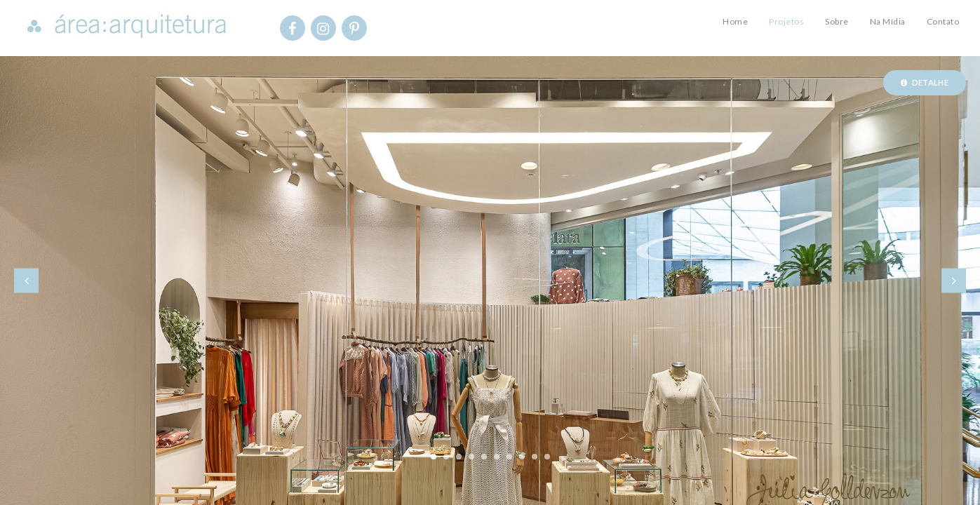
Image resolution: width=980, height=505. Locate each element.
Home (735, 21)
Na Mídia (888, 21)
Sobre (837, 21)
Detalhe (925, 82)
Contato (943, 21)
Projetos (786, 21)
